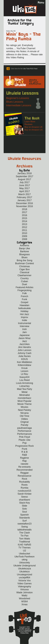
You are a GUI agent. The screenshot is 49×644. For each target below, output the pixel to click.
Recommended (24, 470)
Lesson (24, 371)
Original (24, 422)
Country (24, 278)
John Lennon (24, 350)
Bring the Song (24, 260)
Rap (24, 461)
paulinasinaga (24, 428)
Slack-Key (24, 503)
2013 (24, 224)
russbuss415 (24, 491)
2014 (24, 221)
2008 (24, 239)
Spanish (24, 515)
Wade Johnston (24, 592)
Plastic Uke (24, 440)
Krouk (24, 368)
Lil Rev (24, 374)
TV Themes (24, 548)
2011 (24, 230)
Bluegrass (24, 254)
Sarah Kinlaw (24, 494)
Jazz (24, 341)
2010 (24, 233)
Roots (24, 485)
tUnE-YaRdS (25, 545)
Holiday (24, 311)
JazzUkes (24, 344)
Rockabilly (24, 482)
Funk (24, 299)
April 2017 (24, 191)
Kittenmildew (24, 365)
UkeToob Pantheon (24, 557)
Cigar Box (24, 269)
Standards (24, 518)
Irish (24, 329)
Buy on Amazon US (34, 130)
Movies (24, 407)
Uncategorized (24, 575)
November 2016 (24, 206)
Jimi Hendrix (24, 347)
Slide (24, 506)
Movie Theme (24, 404)
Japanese (24, 335)
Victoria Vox (24, 581)
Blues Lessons (15, 102)
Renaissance (24, 476)
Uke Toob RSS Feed (30, 69)
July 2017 (24, 182)
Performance (24, 431)
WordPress (28, 630)
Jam (24, 332)
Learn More (30, 122)
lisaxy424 (24, 377)
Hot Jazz (24, 314)
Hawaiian (24, 305)
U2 (24, 551)
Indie (24, 320)
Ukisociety (24, 563)
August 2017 (24, 179)
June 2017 (24, 185)
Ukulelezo (24, 572)
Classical (24, 272)
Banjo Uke (24, 248)
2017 (24, 212)
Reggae (24, 473)
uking (24, 560)
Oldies (24, 419)
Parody (24, 425)
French (24, 296)
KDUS (24, 359)
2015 (24, 218)
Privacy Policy (24, 633)
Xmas (24, 604)
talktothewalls (24, 530)
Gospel (24, 302)
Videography (24, 587)
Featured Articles (24, 287)
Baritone (24, 251)
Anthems (24, 245)
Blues (24, 257)
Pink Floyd (24, 437)
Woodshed (25, 598)
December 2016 (24, 203)
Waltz (24, 595)
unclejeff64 (24, 578)
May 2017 (24, 188)
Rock (24, 479)
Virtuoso (25, 589)
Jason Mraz (24, 338)
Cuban (24, 281)
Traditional (24, 542)
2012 (24, 227)
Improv (24, 317)
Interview (24, 326)
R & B (24, 452)
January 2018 (24, 173)
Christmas (24, 266)
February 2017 (24, 197)
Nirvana (24, 413)
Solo (24, 509)
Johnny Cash (24, 353)
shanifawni (24, 500)
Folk (24, 293)
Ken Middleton (24, 362)
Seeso (24, 497)
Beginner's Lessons (18, 98)
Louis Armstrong (24, 383)
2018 (24, 209)
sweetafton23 (24, 524)
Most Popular (24, 401)
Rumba (24, 488)
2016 (24, 215)
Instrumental (24, 323)
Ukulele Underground (24, 566)
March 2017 (24, 194)
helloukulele (24, 308)
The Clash (24, 533)
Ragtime (24, 458)
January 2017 (24, 200)
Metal (24, 392)
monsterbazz (24, 398)
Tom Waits (24, 539)
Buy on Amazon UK (34, 127)
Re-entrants (24, 467)
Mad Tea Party (25, 389)
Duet (24, 284)
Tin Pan (24, 536)
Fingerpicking (24, 290)
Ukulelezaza (24, 569)
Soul (24, 512)
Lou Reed (24, 380)
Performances (24, 434)
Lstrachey (24, 386)
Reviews (28, 124)
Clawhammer (24, 275)
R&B (24, 455)
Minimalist (24, 395)
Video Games (24, 584)
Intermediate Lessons (19, 105)
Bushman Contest (24, 263)
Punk (24, 449)
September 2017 (24, 176)
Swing (24, 527)
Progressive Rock (24, 446)
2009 (24, 236)
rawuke (24, 464)
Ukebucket (24, 554)
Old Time (24, 416)
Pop (24, 443)
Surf (24, 521)
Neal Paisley (24, 410)
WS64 (24, 601)
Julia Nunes (24, 356)
